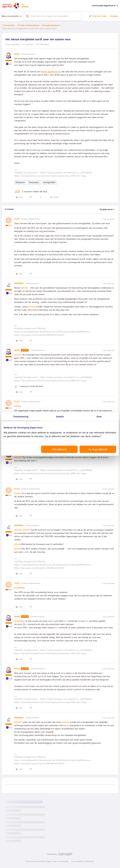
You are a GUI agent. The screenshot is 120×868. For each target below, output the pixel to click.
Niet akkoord (59, 449)
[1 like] (29, 386)
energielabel (49, 182)
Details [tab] (60, 416)
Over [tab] (99, 416)
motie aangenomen (51, 72)
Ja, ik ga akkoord (98, 449)
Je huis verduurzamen (28, 25)
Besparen (20, 182)
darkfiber (19, 283)
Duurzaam (34, 182)
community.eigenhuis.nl (105, 6)
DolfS (17, 219)
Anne (17, 54)
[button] (98, 16)
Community (8, 25)
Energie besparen (51, 25)
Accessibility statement (83, 861)
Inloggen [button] (114, 16)
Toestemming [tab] (21, 416)
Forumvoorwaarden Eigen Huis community (47, 861)
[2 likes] (31, 192)
